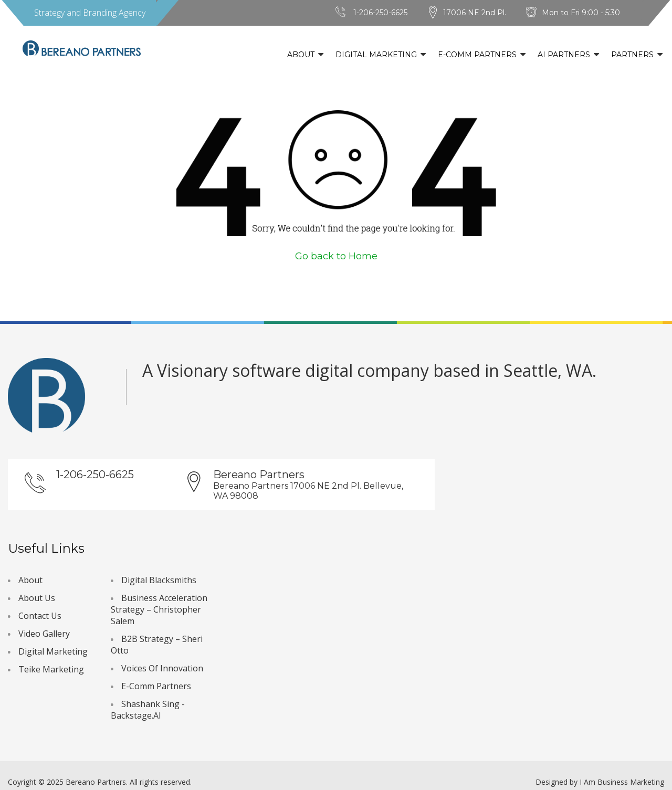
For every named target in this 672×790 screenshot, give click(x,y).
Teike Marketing (51, 669)
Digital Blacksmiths (159, 580)
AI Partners (564, 55)
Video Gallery (44, 634)
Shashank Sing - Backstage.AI (148, 710)
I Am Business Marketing (622, 782)
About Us (37, 598)
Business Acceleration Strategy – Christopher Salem (159, 609)
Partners (632, 55)
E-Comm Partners (477, 55)
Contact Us (40, 616)
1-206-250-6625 (380, 13)
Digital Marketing (376, 55)
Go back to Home (336, 256)
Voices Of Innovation (162, 668)
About (301, 55)
